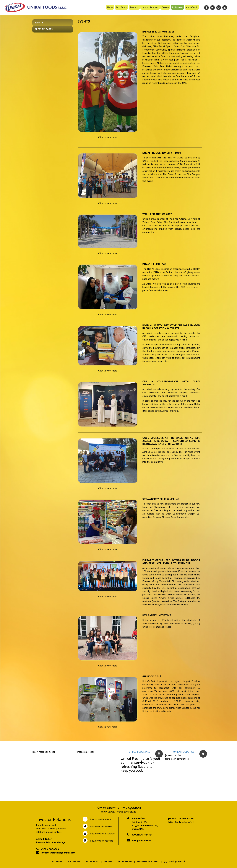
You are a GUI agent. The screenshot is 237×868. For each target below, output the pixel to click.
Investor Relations (150, 7)
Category (57, 861)
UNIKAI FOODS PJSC (140, 752)
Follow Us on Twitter (101, 826)
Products (134, 7)
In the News (177, 7)
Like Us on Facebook (100, 819)
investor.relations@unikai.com (58, 853)
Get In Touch (192, 7)
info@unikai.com (141, 840)
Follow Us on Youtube (101, 841)
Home (110, 7)
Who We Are (121, 7)
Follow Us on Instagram (102, 834)
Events (39, 23)
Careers (165, 7)
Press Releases (44, 29)
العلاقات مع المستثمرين (174, 861)
